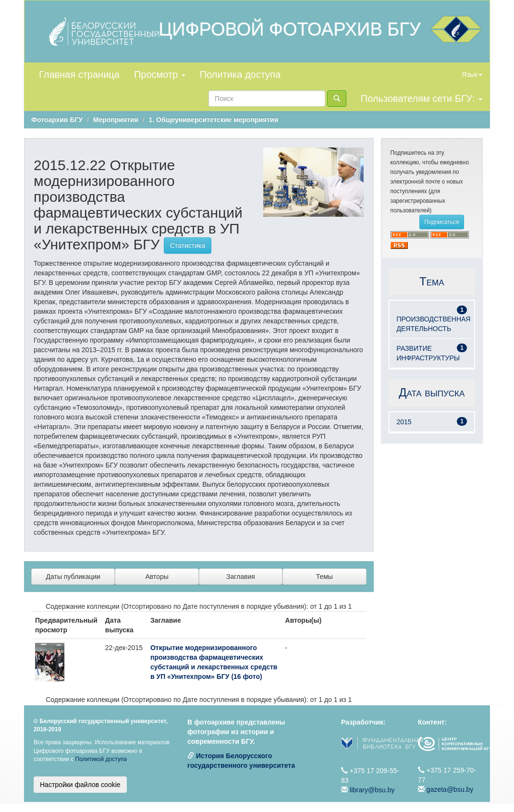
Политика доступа (240, 74)
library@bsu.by (372, 790)
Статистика (188, 246)
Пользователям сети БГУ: (422, 98)
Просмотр (160, 74)
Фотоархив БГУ (57, 120)
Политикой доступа (101, 759)
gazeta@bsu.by (450, 789)
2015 (404, 422)
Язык (472, 74)
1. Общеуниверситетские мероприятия (213, 120)
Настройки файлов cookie (80, 785)
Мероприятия (116, 120)
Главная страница (79, 74)
